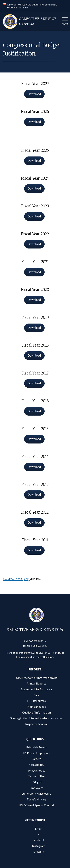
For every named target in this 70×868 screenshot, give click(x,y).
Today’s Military (37, 799)
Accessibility (37, 765)
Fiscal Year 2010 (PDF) (16, 579)
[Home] (31, 22)
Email (39, 829)
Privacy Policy (36, 771)
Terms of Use (36, 776)
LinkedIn (39, 852)
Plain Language (36, 707)
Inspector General (36, 724)
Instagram (39, 846)
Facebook (39, 840)
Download (34, 94)
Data (37, 695)
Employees (36, 788)
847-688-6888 (36, 641)
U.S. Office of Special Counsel (36, 805)
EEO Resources (36, 701)
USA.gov (37, 782)
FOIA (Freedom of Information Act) (37, 678)
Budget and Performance (36, 689)
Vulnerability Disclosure (36, 794)
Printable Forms (37, 747)
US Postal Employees (36, 753)
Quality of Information (37, 712)
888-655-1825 (40, 646)
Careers (36, 759)
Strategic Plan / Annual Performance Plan (36, 718)
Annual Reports (37, 683)
